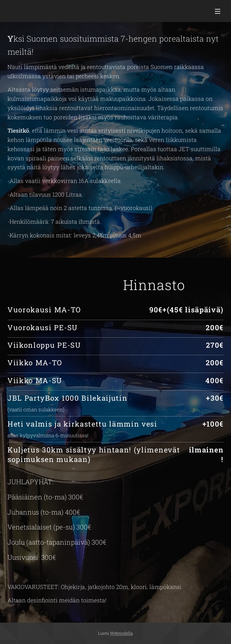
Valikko (218, 11)
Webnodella (121, 633)
